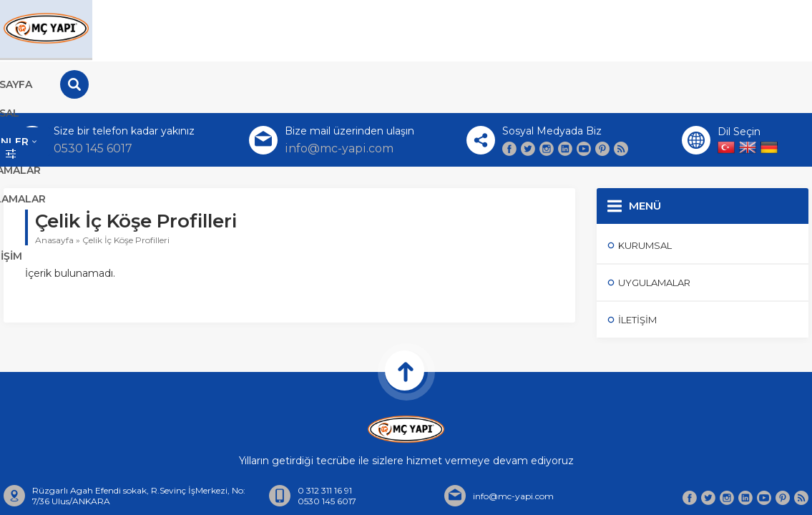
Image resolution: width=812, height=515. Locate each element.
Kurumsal (299, 29)
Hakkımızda (411, 490)
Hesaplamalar (626, 29)
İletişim (734, 29)
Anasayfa (204, 29)
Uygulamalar (508, 29)
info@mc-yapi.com (339, 97)
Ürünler (398, 29)
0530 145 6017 (93, 97)
